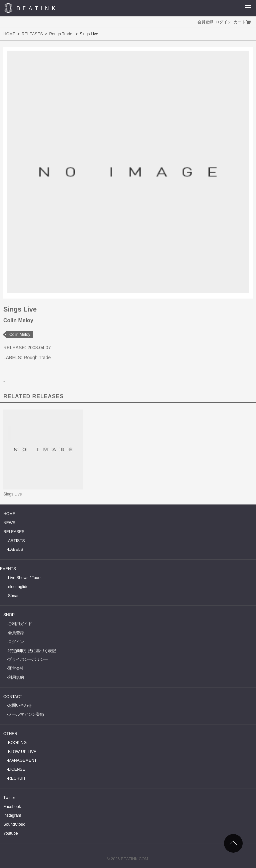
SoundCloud (14, 824)
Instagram (12, 815)
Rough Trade (60, 34)
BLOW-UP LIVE (22, 752)
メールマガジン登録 (26, 714)
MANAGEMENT (22, 760)
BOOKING (17, 743)
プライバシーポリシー (28, 659)
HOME (9, 34)
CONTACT (13, 697)
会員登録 (205, 22)
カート (240, 22)
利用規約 (16, 677)
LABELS (15, 549)
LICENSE (16, 769)
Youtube (11, 833)
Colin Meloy (20, 335)
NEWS (9, 523)
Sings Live (12, 494)
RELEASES (32, 34)
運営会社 (16, 668)
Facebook (12, 807)
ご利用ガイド (20, 624)
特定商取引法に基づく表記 (32, 651)
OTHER (10, 734)
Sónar (13, 596)
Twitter (9, 798)
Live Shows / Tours (25, 578)
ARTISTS (16, 541)
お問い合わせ (20, 705)
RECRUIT (17, 778)
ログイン (223, 22)
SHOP (9, 615)
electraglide (18, 587)
